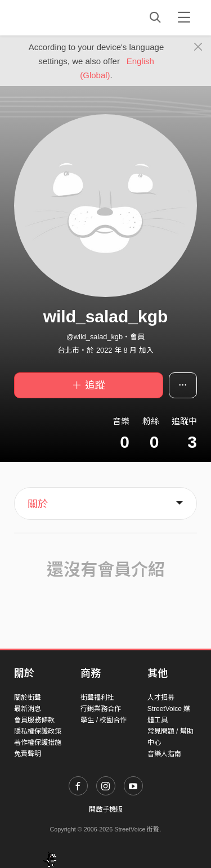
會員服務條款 (34, 720)
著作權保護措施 (38, 743)
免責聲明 (28, 754)
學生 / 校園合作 (104, 720)
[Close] (198, 47)
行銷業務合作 (101, 709)
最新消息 (28, 709)
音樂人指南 (164, 754)
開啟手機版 (106, 809)
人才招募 (161, 698)
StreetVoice (60, 17)
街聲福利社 (97, 698)
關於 (38, 504)
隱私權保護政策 (38, 731)
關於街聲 (28, 698)
